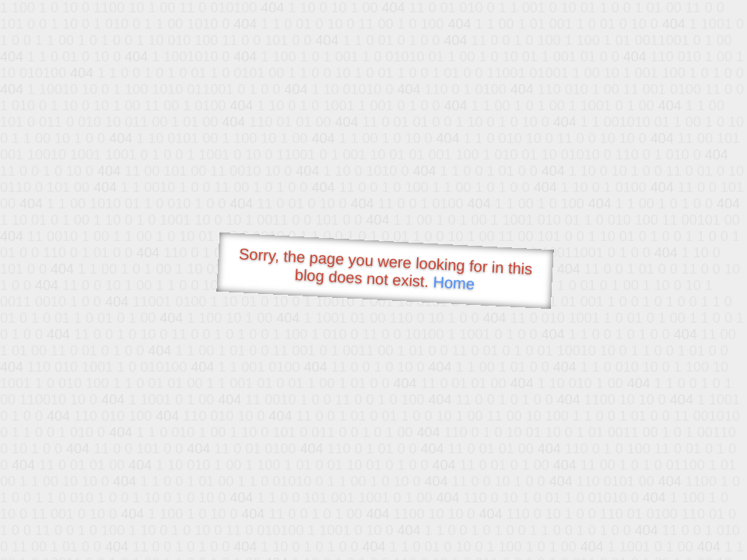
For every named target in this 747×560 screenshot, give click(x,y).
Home (454, 283)
